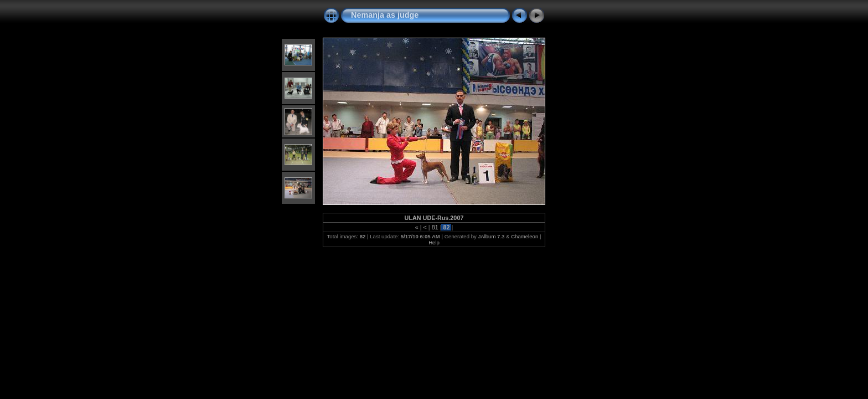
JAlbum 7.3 (491, 236)
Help (434, 242)
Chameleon (525, 236)
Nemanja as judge (385, 15)
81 (435, 227)
